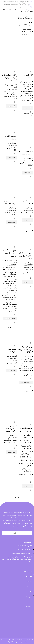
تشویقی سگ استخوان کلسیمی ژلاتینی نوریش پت (9, 428)
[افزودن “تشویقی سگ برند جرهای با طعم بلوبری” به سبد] (10, 318)
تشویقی (11, 260)
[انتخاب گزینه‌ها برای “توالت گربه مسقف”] (27, 108)
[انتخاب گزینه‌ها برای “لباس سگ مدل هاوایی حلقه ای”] (27, 486)
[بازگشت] (30, 14)
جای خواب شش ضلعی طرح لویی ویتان (26, 256)
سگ (15, 260)
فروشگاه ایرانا (28, 158)
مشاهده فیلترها (27, 29)
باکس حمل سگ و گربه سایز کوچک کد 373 (9, 78)
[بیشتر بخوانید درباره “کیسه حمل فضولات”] (11, 371)
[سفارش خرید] (17, 34)
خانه (31, 23)
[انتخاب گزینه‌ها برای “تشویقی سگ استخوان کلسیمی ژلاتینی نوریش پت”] (11, 452)
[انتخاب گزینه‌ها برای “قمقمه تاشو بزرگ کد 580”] (11, 158)
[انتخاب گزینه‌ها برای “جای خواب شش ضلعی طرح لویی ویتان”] (27, 282)
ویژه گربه (26, 84)
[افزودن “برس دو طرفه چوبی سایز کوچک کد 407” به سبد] (26, 382)
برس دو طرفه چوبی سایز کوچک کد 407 (25, 349)
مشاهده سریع (30, 112)
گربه (22, 359)
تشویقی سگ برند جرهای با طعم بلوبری (9, 253)
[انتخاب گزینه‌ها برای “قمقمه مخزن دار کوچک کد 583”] (11, 222)
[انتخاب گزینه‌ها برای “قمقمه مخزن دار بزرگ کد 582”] (27, 173)
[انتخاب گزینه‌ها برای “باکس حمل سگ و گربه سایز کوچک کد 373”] (11, 106)
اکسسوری (30, 82)
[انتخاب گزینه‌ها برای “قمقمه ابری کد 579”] (27, 220)
